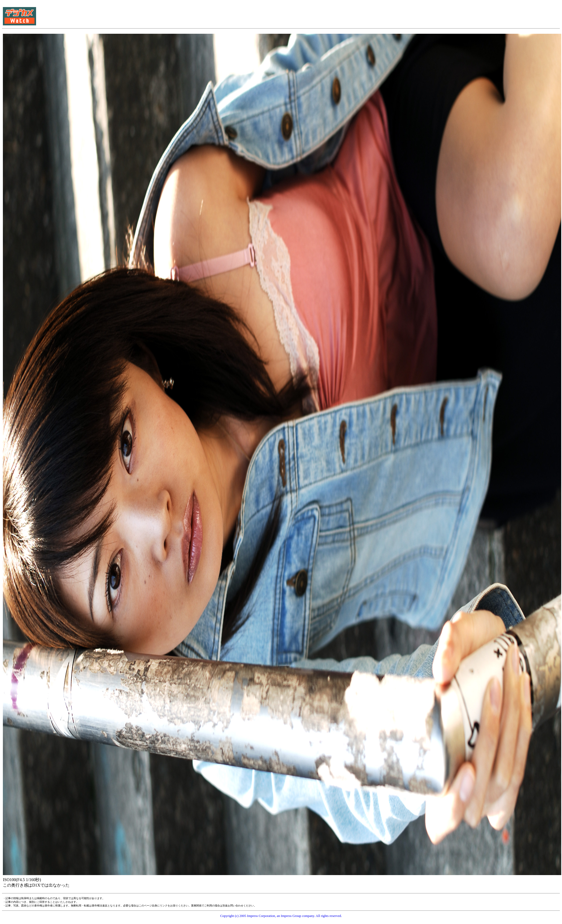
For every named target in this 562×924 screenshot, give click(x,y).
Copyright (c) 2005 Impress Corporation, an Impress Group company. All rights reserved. (281, 916)
